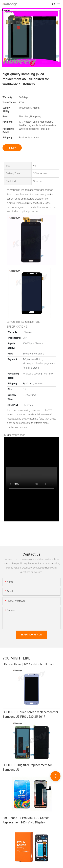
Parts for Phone (12, 664)
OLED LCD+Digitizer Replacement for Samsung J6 (27, 767)
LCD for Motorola (33, 664)
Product (50, 664)
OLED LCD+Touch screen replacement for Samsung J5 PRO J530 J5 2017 (30, 714)
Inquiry (12, 148)
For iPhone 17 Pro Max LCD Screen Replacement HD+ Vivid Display (26, 820)
